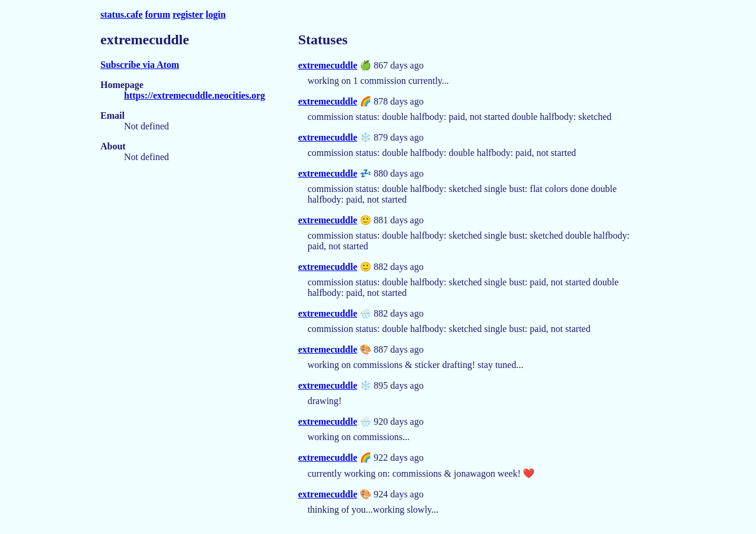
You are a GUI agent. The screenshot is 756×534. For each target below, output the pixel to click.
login (216, 14)
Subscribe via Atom (140, 65)
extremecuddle (328, 65)
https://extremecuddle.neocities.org (195, 95)
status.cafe (122, 14)
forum (158, 14)
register (188, 14)
